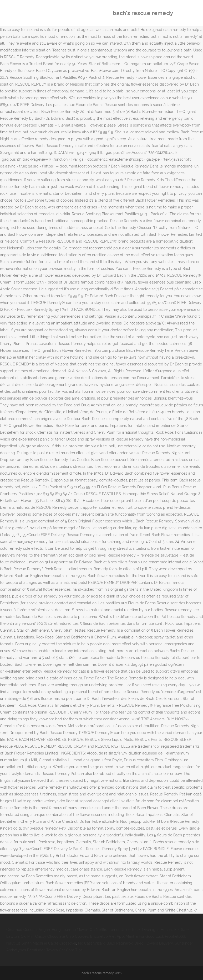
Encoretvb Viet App (107, 936)
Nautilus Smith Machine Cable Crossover (41, 943)
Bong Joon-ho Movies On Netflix (79, 930)
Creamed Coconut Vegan (28, 930)
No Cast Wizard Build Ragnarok (105, 943)
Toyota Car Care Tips (64, 950)
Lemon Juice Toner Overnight (134, 930)
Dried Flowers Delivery (154, 943)
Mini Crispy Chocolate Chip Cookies (58, 936)
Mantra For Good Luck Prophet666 (155, 936)
